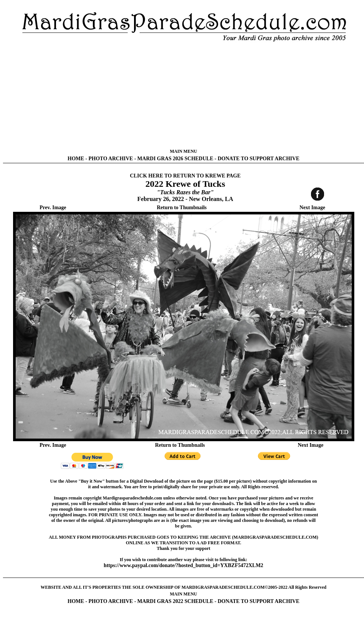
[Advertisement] (183, 95)
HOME (76, 159)
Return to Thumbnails (182, 208)
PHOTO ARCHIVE (111, 159)
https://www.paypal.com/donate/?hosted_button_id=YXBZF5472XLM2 (183, 565)
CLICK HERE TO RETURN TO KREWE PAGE (185, 176)
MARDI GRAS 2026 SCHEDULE (175, 159)
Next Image (312, 208)
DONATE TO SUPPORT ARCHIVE (259, 159)
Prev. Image (53, 208)
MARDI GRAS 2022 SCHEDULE (175, 601)
